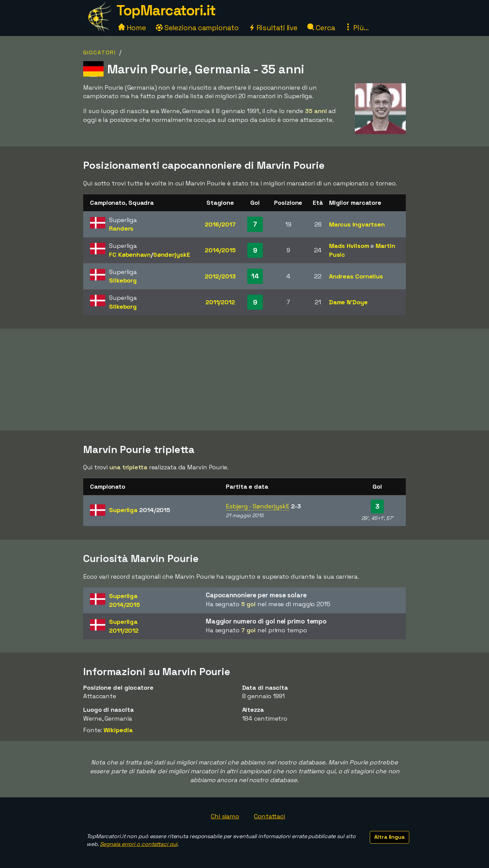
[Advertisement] (244, 380)
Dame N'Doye (348, 302)
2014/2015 (220, 250)
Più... (357, 28)
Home (132, 28)
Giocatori (99, 52)
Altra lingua (390, 837)
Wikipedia (118, 730)
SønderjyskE (172, 255)
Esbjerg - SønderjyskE (258, 506)
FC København (130, 255)
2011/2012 (220, 302)
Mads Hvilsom (349, 246)
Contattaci (269, 816)
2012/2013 (220, 276)
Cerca (321, 28)
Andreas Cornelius (356, 276)
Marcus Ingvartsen (357, 224)
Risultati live (273, 28)
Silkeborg (123, 280)
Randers (121, 228)
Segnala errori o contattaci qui (139, 844)
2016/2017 (220, 224)
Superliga (140, 510)
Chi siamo (225, 816)
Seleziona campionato (197, 28)
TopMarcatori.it (166, 10)
